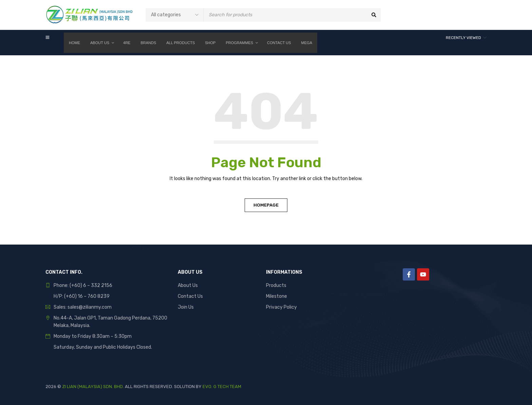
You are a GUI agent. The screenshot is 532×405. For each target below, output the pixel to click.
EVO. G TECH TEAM (222, 387)
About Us (188, 285)
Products (276, 285)
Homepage (266, 205)
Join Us (186, 307)
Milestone (277, 296)
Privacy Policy (281, 307)
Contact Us (190, 296)
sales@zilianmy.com (90, 307)
